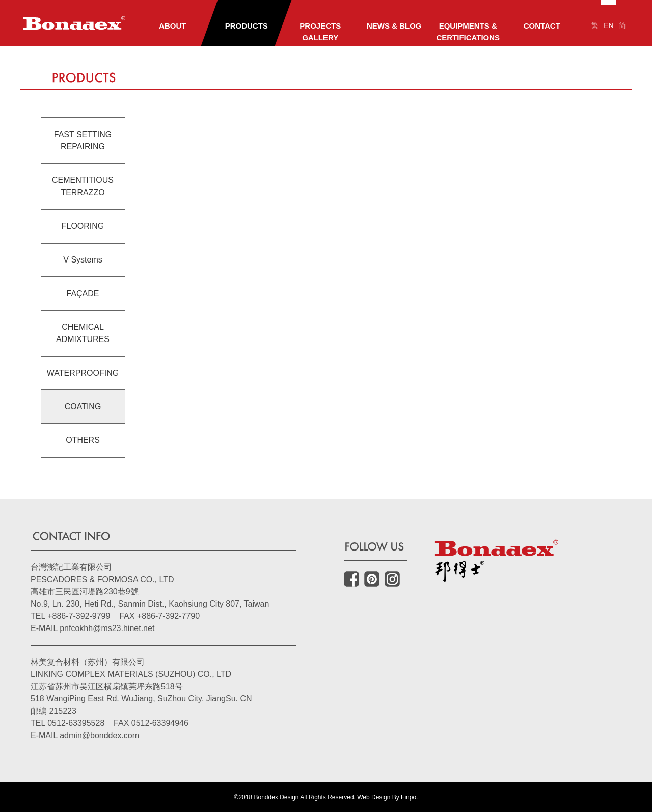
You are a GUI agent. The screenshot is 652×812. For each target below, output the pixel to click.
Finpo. (409, 797)
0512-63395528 (76, 723)
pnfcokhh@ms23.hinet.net (107, 628)
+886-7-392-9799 (79, 616)
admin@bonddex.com (99, 735)
